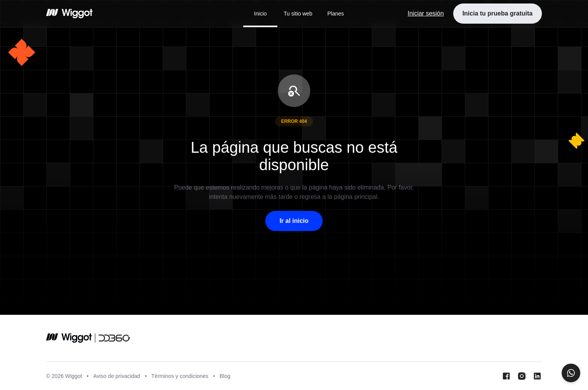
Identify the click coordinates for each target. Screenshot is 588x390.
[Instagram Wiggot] (522, 376)
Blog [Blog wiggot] (225, 376)
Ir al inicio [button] (294, 221)
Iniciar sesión (426, 13)
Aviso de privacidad (117, 376)
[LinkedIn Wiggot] (537, 376)
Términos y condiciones (180, 376)
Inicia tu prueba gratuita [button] (498, 13)
